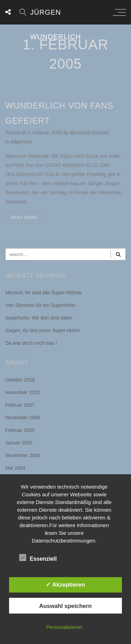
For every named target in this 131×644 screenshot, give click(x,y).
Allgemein (21, 142)
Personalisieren (64, 627)
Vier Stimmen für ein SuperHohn (40, 305)
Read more (24, 217)
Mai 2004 (15, 468)
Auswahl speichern (65, 606)
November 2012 (23, 392)
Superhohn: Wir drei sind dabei (39, 318)
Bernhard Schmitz (89, 133)
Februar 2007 (20, 405)
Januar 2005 (19, 443)
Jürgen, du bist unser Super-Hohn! (43, 330)
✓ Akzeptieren (65, 584)
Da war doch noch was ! (31, 343)
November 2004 (23, 455)
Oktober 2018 (20, 380)
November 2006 (23, 418)
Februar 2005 (20, 430)
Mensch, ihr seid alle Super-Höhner (43, 293)
